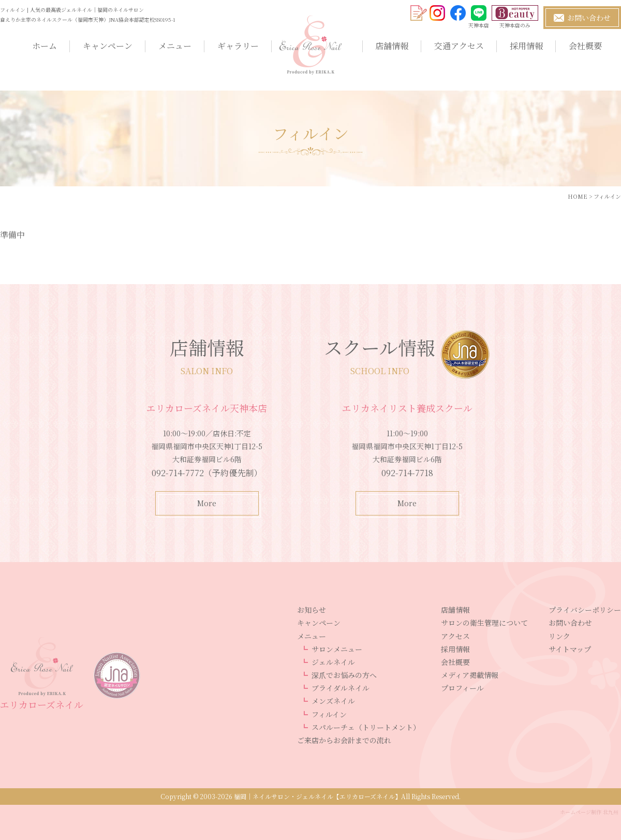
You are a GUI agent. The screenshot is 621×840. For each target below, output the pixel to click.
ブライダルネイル (341, 688)
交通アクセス (459, 46)
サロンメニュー (337, 649)
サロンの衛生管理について (484, 623)
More (207, 503)
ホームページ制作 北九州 (589, 812)
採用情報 (526, 46)
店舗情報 (392, 46)
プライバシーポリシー (585, 610)
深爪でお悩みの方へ (344, 675)
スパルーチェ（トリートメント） (366, 727)
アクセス (455, 636)
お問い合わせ (570, 623)
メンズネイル (333, 701)
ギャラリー (238, 46)
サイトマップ (570, 649)
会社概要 (585, 46)
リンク (559, 636)
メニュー (175, 46)
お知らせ (312, 610)
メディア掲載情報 (470, 675)
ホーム (45, 46)
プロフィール (462, 688)
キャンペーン (108, 46)
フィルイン (329, 714)
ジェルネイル (333, 662)
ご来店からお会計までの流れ (344, 740)
